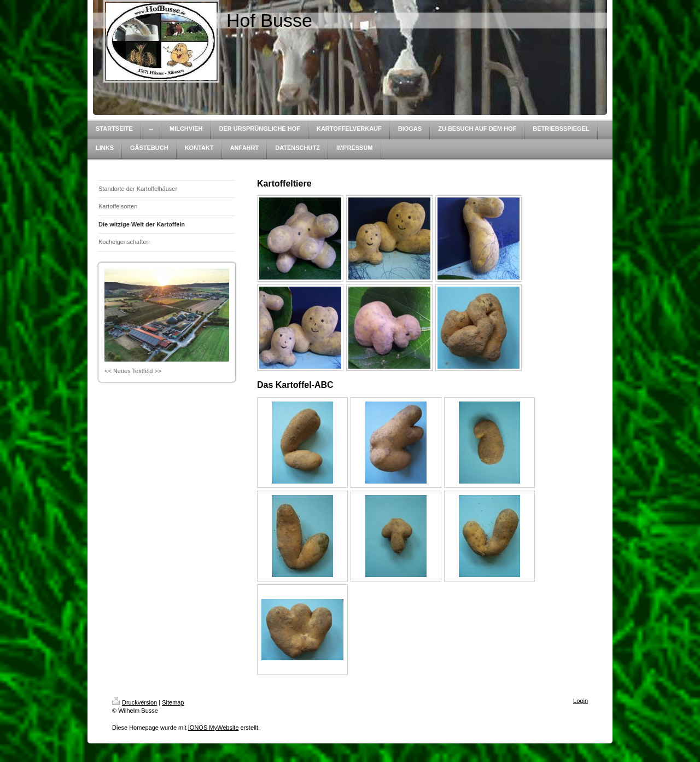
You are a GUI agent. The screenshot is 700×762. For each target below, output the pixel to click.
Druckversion (135, 702)
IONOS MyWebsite (214, 728)
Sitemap (173, 702)
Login (581, 701)
